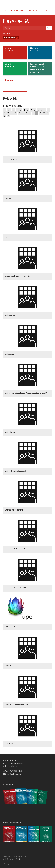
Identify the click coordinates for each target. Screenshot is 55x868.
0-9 (9, 110)
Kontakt (35, 10)
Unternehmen (13, 10)
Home (5, 10)
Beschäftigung (25, 10)
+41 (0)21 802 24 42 (13, 771)
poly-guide (7, 33)
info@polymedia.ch (13, 774)
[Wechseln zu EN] (47, 10)
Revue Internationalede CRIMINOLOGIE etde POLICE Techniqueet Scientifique (37, 68)
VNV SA (18, 859)
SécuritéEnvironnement (10, 65)
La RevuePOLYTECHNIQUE (11, 49)
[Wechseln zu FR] (50, 10)
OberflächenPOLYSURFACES (35, 49)
